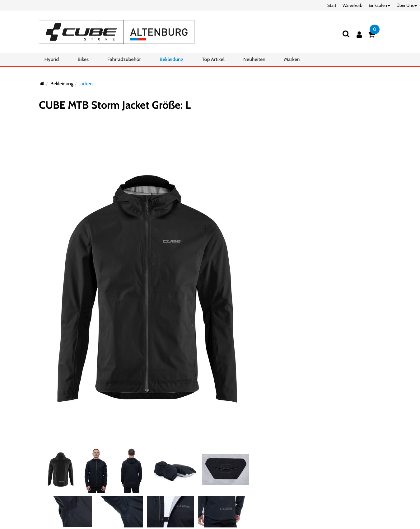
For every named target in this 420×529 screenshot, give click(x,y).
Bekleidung (171, 59)
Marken (292, 59)
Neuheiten (254, 59)
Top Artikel (213, 59)
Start (332, 5)
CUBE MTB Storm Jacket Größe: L (115, 105)
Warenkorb (352, 5)
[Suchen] (346, 34)
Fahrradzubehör (124, 59)
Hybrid (52, 59)
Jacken (86, 84)
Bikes (83, 59)
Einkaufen (379, 5)
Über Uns (407, 5)
